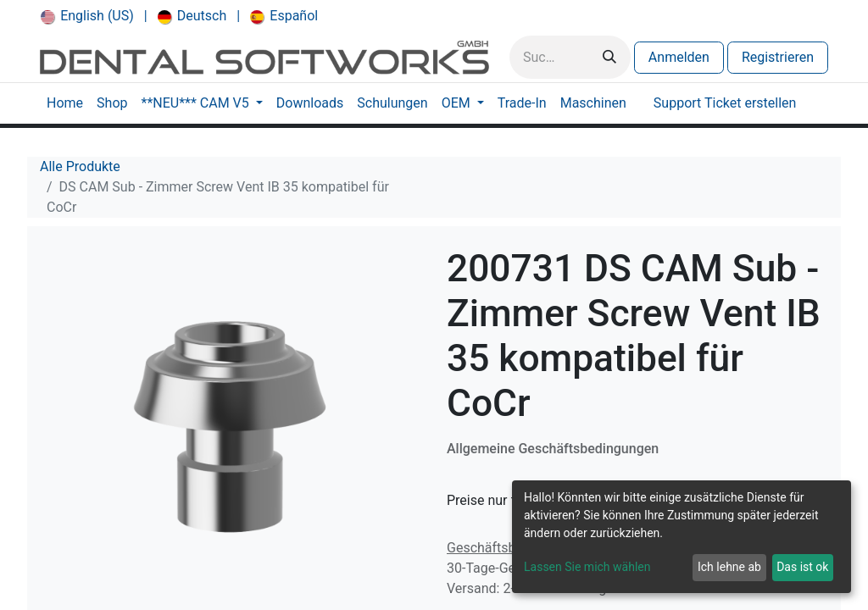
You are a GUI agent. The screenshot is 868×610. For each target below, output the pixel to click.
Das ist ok (802, 567)
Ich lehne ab (729, 567)
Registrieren (778, 57)
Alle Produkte (80, 166)
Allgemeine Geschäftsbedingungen (553, 449)
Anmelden (679, 57)
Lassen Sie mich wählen (587, 567)
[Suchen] (609, 57)
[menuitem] (87, 16)
